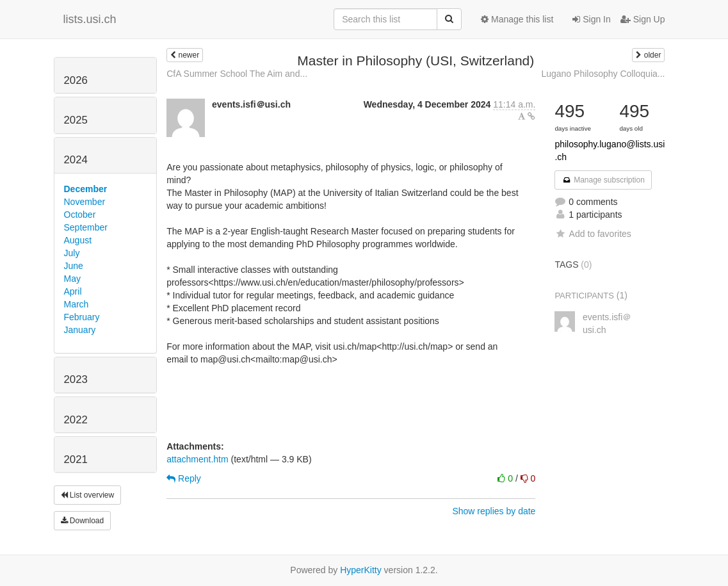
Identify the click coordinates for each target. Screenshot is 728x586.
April (73, 291)
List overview (88, 495)
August (78, 240)
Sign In (591, 19)
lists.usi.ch (90, 19)
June (74, 266)
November (85, 202)
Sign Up (643, 19)
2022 (76, 420)
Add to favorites (593, 234)
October (80, 215)
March (77, 304)
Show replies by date (494, 511)
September (86, 227)
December (86, 189)
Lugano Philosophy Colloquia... (603, 74)
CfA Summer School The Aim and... (237, 74)
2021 (76, 460)
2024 (76, 160)
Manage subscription (603, 180)
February (82, 317)
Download (83, 521)
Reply (184, 478)
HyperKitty (361, 570)
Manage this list (517, 19)
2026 (76, 80)
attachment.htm (198, 459)
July (72, 253)
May (72, 279)
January (80, 330)
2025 (76, 120)
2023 (76, 379)
